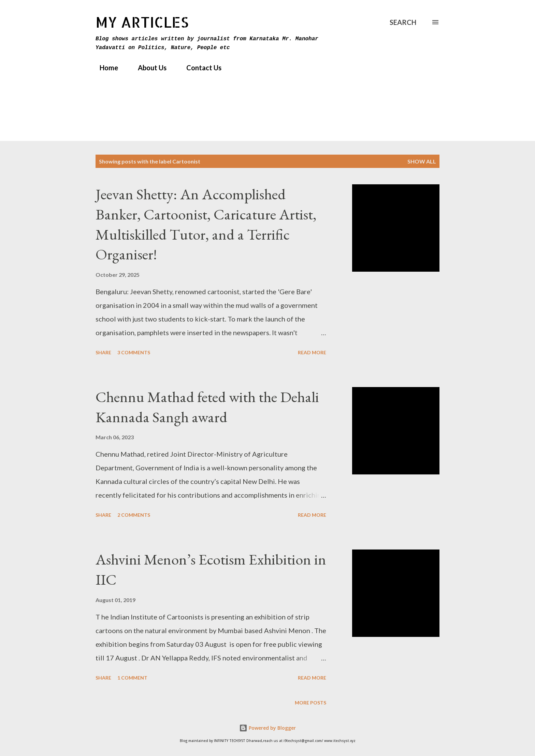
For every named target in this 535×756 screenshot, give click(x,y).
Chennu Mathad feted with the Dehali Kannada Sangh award (207, 407)
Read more (312, 352)
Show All (422, 161)
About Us (148, 68)
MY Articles (142, 22)
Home (105, 68)
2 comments (134, 515)
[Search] (403, 22)
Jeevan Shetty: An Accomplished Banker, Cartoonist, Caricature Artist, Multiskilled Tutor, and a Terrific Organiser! (206, 224)
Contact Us (200, 68)
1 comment (132, 678)
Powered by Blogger (267, 728)
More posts (310, 703)
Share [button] (103, 352)
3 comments (134, 352)
